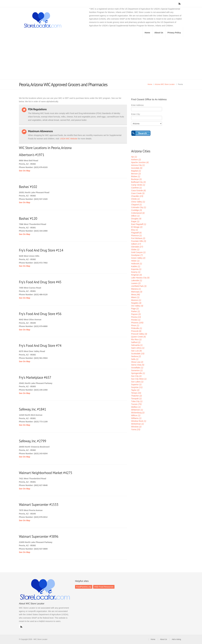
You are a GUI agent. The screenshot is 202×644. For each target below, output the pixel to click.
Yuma (136, 429)
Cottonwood (138, 213)
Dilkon (135, 216)
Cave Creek (138, 193)
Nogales (136, 303)
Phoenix (137, 323)
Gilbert (136, 244)
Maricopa (137, 292)
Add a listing (176, 639)
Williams (136, 418)
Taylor (135, 390)
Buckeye (136, 179)
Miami (135, 297)
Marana (136, 289)
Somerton (137, 370)
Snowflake (137, 368)
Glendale (137, 247)
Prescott (136, 331)
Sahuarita (137, 345)
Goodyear (137, 255)
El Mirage (137, 227)
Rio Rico (136, 340)
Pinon (135, 325)
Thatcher (136, 396)
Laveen (136, 283)
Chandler (137, 196)
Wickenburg (138, 413)
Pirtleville (137, 328)
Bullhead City (138, 182)
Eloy (135, 230)
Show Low (137, 362)
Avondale (137, 168)
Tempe (136, 393)
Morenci (136, 300)
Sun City (136, 376)
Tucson (136, 404)
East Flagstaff (139, 224)
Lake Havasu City (140, 278)
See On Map (25, 171)
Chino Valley (138, 202)
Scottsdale (138, 354)
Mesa (136, 295)
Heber (135, 261)
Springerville (138, 373)
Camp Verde (138, 185)
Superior (136, 384)
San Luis (136, 351)
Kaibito (136, 266)
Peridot (136, 320)
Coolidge (136, 210)
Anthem (136, 160)
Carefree (136, 188)
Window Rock (139, 421)
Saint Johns (138, 348)
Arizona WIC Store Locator (165, 84)
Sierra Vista (138, 365)
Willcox (136, 415)
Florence (136, 235)
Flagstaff (136, 233)
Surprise (137, 387)
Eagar (135, 221)
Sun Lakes (137, 382)
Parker (136, 311)
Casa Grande (138, 190)
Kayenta (136, 269)
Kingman (136, 275)
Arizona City (138, 165)
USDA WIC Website (69, 139)
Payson (136, 314)
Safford (136, 342)
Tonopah (136, 399)
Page (135, 309)
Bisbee (136, 176)
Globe (135, 250)
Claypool (136, 205)
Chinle (135, 199)
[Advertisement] (101, 58)
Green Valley (138, 258)
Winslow (136, 427)
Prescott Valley (139, 334)
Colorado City (139, 207)
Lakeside (137, 280)
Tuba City (137, 401)
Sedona (136, 356)
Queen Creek (138, 337)
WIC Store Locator (56, 20)
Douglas (136, 219)
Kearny (136, 272)
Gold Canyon (138, 252)
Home (147, 33)
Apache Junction (140, 162)
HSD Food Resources (104, 587)
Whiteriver (137, 410)
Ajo (134, 157)
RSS (21, 626)
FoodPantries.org (84, 587)
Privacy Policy (174, 33)
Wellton (136, 407)
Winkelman (137, 424)
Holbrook (137, 264)
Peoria (136, 317)
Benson (136, 174)
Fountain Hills (139, 241)
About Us (159, 33)
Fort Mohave (138, 238)
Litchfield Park (139, 286)
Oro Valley (137, 306)
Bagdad (136, 171)
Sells (135, 359)
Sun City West (139, 379)
